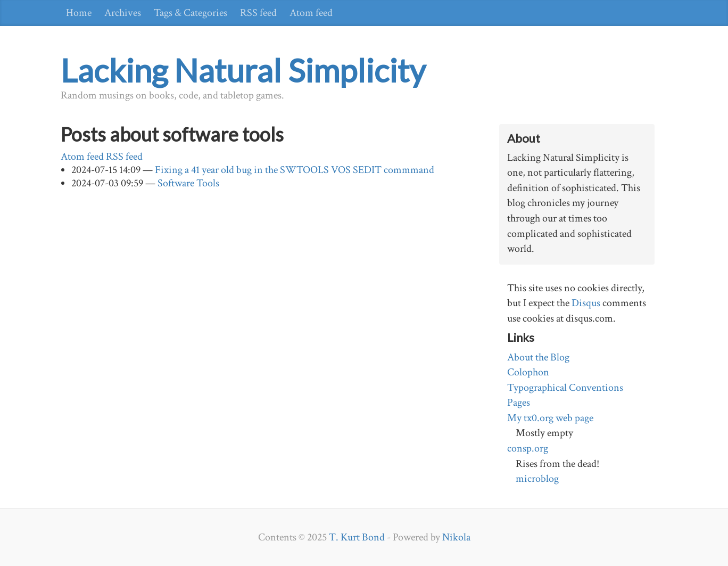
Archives (123, 13)
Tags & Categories (191, 13)
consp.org (528, 448)
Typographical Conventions (565, 388)
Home (79, 13)
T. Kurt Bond (357, 537)
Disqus (586, 303)
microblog (537, 479)
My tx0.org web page (550, 418)
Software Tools (188, 183)
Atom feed (311, 13)
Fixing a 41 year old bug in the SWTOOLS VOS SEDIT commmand (295, 170)
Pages (519, 403)
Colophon (528, 372)
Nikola (456, 537)
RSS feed (258, 13)
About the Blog (538, 357)
